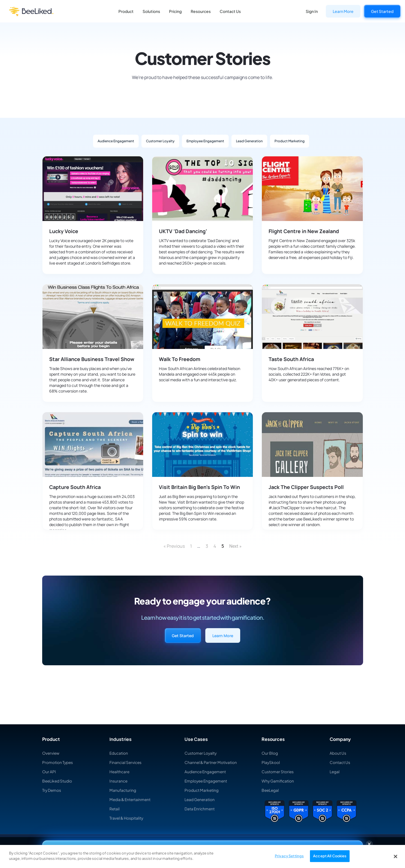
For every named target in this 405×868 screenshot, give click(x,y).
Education (119, 753)
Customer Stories (278, 772)
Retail (115, 809)
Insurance (119, 781)
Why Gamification (278, 781)
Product (126, 11)
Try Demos (52, 790)
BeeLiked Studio (58, 781)
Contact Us (230, 11)
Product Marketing (290, 141)
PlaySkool (271, 762)
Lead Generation (249, 141)
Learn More (343, 11)
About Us (338, 753)
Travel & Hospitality (127, 818)
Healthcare (120, 772)
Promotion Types (58, 762)
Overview (51, 753)
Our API (49, 772)
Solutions (151, 11)
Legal (335, 772)
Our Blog (270, 753)
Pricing (175, 11)
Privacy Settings (289, 856)
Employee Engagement (205, 141)
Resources (201, 11)
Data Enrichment (200, 809)
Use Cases (196, 739)
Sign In (312, 11)
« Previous (174, 546)
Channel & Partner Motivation (211, 762)
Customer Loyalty (160, 141)
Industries (121, 739)
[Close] (396, 856)
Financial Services (126, 762)
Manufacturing (123, 790)
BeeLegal (271, 790)
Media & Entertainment (130, 799)
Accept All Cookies (330, 856)
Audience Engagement (116, 141)
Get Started (382, 11)
